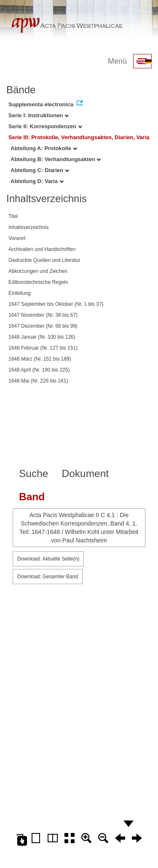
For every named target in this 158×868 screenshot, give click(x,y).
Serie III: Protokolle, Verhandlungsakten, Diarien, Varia (79, 137)
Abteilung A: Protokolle (44, 148)
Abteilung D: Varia (37, 181)
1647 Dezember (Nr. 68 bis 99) (43, 326)
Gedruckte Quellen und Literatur (44, 260)
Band (32, 497)
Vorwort (17, 238)
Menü (117, 61)
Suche (33, 473)
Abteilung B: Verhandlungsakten (56, 159)
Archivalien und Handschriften (42, 249)
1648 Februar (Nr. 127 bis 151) (43, 348)
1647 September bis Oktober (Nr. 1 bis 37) (56, 304)
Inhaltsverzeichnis (28, 227)
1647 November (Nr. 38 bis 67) (43, 315)
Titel (13, 216)
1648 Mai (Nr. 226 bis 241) (38, 381)
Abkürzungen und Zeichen (38, 271)
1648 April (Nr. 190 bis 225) (39, 370)
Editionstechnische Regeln (38, 282)
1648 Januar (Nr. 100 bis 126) (42, 337)
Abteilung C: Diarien (40, 170)
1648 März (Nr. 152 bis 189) (40, 359)
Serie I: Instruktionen (39, 115)
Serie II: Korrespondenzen (45, 126)
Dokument (85, 473)
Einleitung (20, 293)
